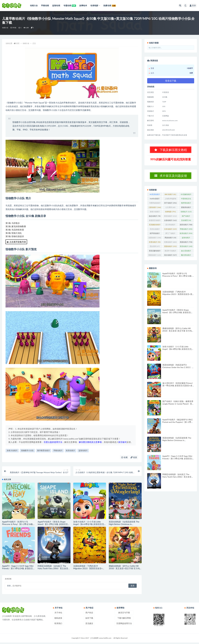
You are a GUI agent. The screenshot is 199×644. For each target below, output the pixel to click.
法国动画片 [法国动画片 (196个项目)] (155, 239)
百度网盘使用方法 (124, 625)
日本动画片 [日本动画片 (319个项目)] (170, 231)
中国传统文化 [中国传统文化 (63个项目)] (186, 201)
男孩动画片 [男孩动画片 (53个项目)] (170, 239)
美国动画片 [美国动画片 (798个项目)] (186, 244)
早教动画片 (58, 450)
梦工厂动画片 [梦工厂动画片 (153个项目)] (170, 236)
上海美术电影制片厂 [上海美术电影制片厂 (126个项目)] (170, 201)
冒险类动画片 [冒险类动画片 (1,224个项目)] (186, 210)
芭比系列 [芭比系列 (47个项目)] (155, 248)
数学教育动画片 (44, 450)
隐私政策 (58, 619)
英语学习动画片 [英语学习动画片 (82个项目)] (170, 253)
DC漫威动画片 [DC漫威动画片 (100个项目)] (186, 197)
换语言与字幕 (124, 614)
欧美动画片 (71, 450)
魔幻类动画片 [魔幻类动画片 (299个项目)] (186, 257)
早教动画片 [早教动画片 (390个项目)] (186, 231)
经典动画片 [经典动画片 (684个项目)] (170, 244)
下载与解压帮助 (124, 619)
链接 (134, 457)
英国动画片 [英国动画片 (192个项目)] (170, 248)
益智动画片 (83, 450)
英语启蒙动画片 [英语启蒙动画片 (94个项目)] (155, 253)
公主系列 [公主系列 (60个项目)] (170, 209)
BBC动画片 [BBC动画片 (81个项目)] (170, 196)
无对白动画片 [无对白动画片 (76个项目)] (155, 231)
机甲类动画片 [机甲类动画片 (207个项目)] (155, 236)
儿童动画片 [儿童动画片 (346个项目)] (155, 209)
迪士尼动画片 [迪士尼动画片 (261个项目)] (186, 253)
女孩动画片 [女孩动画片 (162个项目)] (170, 222)
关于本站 (58, 614)
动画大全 (5, 28)
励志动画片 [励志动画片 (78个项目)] (155, 218)
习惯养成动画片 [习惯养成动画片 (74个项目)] (155, 205)
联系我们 (58, 625)
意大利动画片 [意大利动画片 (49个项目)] (170, 227)
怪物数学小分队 (27, 450)
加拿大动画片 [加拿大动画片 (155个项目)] (155, 214)
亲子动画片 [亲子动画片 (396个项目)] (170, 205)
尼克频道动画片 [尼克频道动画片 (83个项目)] (155, 227)
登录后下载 (171, 81)
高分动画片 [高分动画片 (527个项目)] (170, 257)
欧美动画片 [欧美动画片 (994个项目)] (186, 235)
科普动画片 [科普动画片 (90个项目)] (155, 244)
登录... (9, 587)
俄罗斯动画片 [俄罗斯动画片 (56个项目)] (186, 205)
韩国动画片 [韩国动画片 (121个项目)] (155, 257)
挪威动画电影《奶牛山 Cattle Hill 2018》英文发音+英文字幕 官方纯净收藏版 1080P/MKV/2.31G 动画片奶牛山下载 (178, 334)
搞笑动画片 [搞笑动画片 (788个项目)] (186, 226)
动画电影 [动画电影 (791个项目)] (170, 213)
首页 (18, 43)
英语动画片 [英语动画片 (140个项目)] (186, 248)
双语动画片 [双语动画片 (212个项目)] (170, 218)
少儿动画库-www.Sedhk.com (101, 640)
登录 (193, 5)
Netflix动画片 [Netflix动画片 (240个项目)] (155, 201)
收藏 (124, 457)
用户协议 (89, 614)
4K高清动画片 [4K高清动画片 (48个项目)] (155, 197)
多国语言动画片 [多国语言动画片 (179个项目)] (155, 223)
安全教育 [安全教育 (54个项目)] (186, 222)
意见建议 (89, 625)
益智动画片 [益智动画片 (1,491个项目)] (186, 240)
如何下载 (89, 619)
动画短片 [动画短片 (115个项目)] (186, 213)
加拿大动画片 (12, 450)
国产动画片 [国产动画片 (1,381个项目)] (186, 218)
